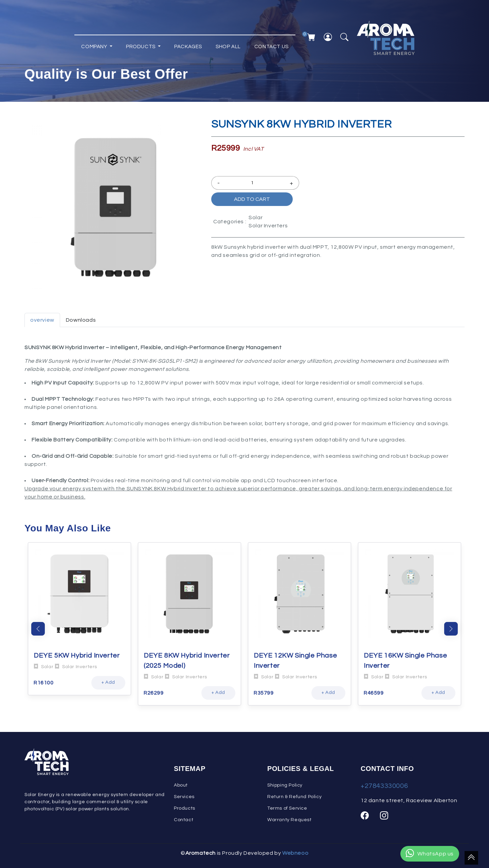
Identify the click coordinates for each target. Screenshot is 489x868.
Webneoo (295, 853)
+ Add (108, 682)
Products (141, 44)
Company (95, 44)
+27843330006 (384, 786)
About (181, 785)
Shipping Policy (285, 785)
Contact (184, 820)
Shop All (228, 44)
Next (451, 629)
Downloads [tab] (81, 320)
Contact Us (271, 44)
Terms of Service (287, 808)
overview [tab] (42, 320)
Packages (188, 44)
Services (184, 797)
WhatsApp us (430, 854)
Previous (38, 629)
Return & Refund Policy (294, 797)
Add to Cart (252, 199)
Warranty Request (289, 820)
